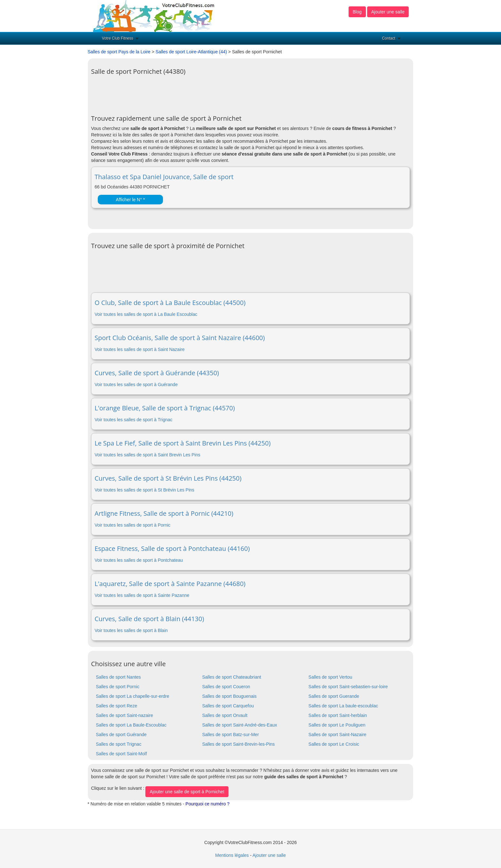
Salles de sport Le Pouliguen (337, 725)
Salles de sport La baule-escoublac (343, 706)
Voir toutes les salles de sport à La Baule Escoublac (146, 314)
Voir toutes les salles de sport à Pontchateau (139, 560)
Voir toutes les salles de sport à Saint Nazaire (140, 349)
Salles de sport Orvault (225, 715)
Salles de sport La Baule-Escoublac (131, 725)
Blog (357, 12)
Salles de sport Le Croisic (334, 744)
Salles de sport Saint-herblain (338, 715)
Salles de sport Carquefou (228, 706)
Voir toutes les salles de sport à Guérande (136, 385)
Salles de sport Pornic (118, 687)
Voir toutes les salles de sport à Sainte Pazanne (142, 595)
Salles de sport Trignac (119, 744)
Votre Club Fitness (118, 38)
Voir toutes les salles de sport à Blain (131, 630)
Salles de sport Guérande (121, 735)
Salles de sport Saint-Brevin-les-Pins (239, 744)
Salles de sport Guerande (334, 696)
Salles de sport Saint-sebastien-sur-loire (348, 687)
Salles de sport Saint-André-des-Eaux (240, 725)
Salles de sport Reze (116, 706)
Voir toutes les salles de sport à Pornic (132, 525)
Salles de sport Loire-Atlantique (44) (191, 52)
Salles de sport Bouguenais (229, 696)
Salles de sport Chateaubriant (232, 677)
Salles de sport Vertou (330, 677)
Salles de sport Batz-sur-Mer (231, 735)
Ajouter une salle (388, 12)
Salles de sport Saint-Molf (121, 754)
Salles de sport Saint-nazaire (124, 715)
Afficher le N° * (130, 200)
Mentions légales (232, 855)
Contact (389, 38)
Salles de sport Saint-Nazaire (337, 735)
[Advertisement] (207, 93)
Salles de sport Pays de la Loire (119, 52)
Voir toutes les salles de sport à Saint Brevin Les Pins (147, 455)
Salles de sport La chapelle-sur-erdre (133, 696)
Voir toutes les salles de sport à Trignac (134, 420)
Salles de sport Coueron (226, 687)
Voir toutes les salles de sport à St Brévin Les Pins (144, 490)
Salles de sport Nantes (118, 677)
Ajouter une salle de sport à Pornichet (187, 792)
